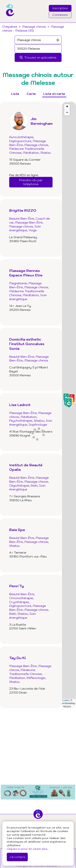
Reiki (34, 485)
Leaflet (64, 700)
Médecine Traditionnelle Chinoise (26, 672)
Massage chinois (34, 27)
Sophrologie (38, 424)
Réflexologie (36, 678)
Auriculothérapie (21, 137)
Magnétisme (18, 283)
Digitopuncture (20, 141)
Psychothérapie (21, 421)
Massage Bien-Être (29, 222)
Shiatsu (46, 153)
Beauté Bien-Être (22, 218)
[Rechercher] (38, 57)
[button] (69, 403)
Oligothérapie (19, 485)
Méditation (31, 153)
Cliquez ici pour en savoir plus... (28, 849)
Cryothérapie (19, 602)
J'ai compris (17, 857)
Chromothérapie (21, 598)
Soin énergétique (25, 228)
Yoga (33, 230)
